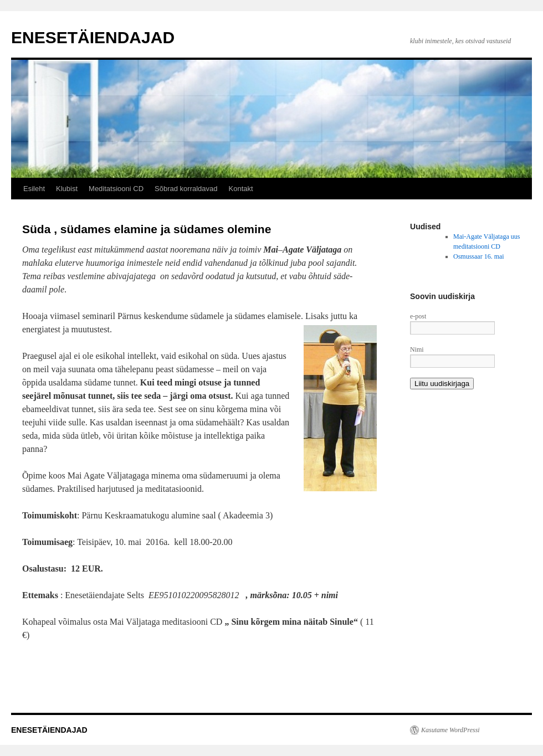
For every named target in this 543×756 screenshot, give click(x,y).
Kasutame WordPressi (450, 730)
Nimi (417, 349)
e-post (418, 316)
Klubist (67, 189)
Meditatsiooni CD (116, 189)
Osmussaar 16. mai (479, 256)
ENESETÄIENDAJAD (93, 37)
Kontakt (241, 189)
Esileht (34, 189)
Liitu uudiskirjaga (442, 384)
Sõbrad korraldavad (186, 189)
